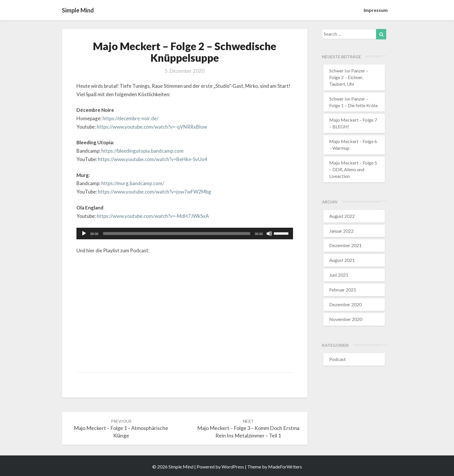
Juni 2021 (339, 275)
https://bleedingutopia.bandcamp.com (142, 151)
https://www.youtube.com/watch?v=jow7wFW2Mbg (154, 192)
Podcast (337, 359)
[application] (185, 234)
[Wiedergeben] (84, 234)
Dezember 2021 (345, 245)
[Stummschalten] (269, 234)
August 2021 (342, 260)
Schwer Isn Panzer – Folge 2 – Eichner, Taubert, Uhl (349, 77)
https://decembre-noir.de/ (130, 118)
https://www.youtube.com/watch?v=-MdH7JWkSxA (153, 216)
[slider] (177, 234)
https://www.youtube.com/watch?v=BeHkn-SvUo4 (153, 159)
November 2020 (346, 319)
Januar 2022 (341, 231)
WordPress (233, 467)
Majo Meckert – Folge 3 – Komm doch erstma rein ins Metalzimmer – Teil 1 (248, 429)
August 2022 (342, 216)
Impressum (376, 10)
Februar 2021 (343, 290)
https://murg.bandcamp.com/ (133, 183)
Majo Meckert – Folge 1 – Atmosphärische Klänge (121, 429)
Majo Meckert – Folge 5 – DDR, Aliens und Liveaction (353, 169)
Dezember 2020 (345, 304)
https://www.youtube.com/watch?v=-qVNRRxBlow (152, 127)
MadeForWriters (285, 467)
